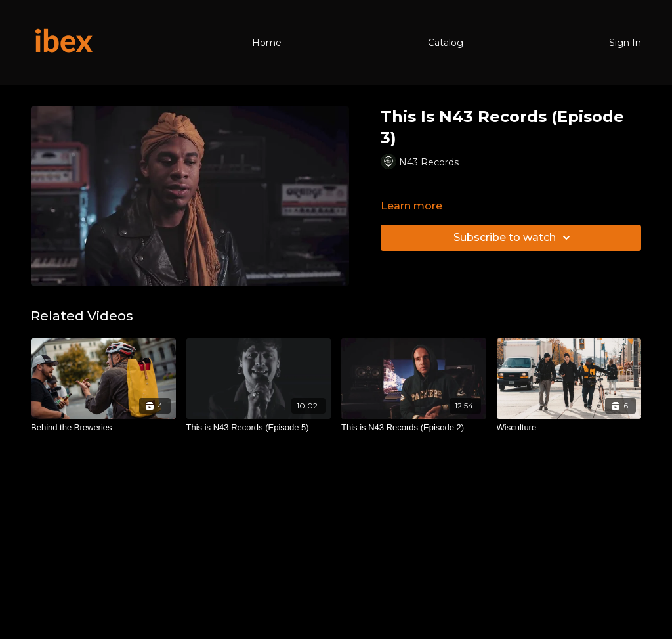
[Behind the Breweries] (103, 428)
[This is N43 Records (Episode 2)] (414, 428)
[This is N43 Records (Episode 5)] (259, 428)
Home (267, 43)
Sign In (625, 43)
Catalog (446, 43)
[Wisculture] (569, 428)
